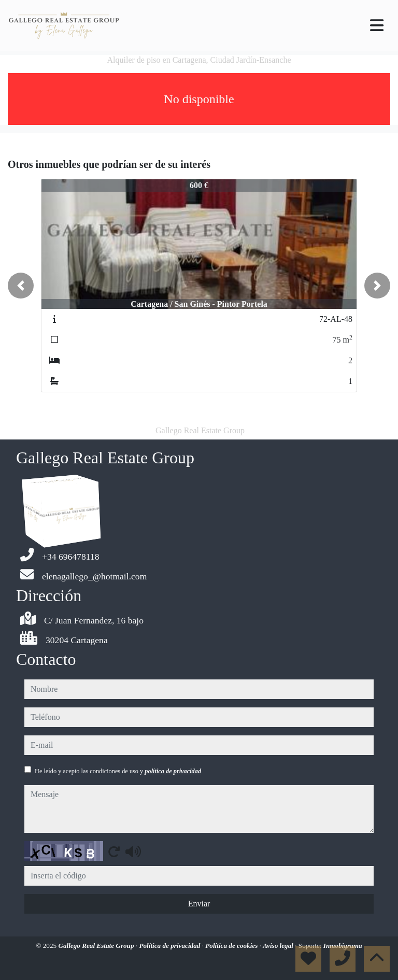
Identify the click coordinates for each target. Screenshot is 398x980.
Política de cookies (232, 946)
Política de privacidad (170, 946)
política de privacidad (173, 771)
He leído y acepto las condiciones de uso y (118, 771)
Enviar (199, 904)
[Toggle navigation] (377, 25)
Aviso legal (279, 946)
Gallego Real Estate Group (97, 946)
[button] (21, 286)
